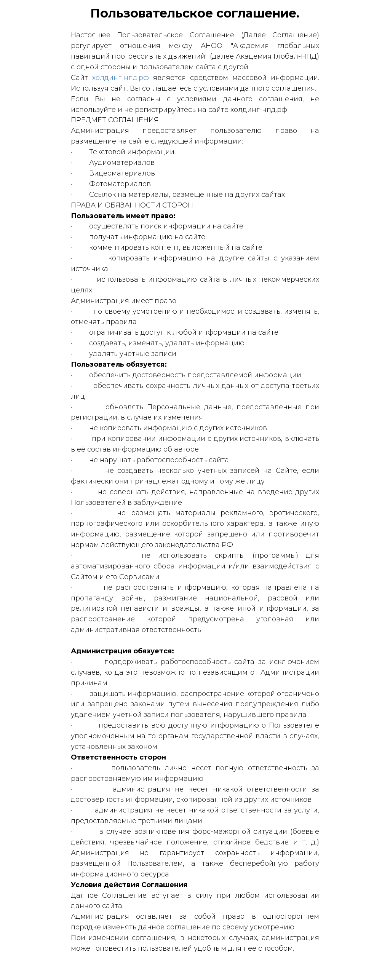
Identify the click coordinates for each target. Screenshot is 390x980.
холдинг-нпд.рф (121, 78)
